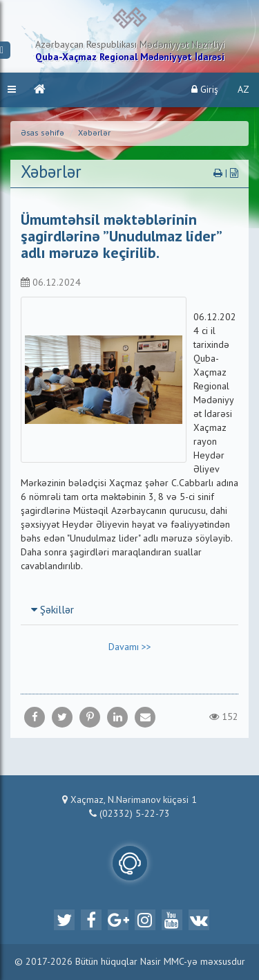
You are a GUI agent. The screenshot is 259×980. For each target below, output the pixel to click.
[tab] (129, 610)
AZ (243, 90)
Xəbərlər (94, 133)
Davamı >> (130, 647)
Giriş (205, 90)
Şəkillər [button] (52, 611)
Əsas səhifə (42, 133)
